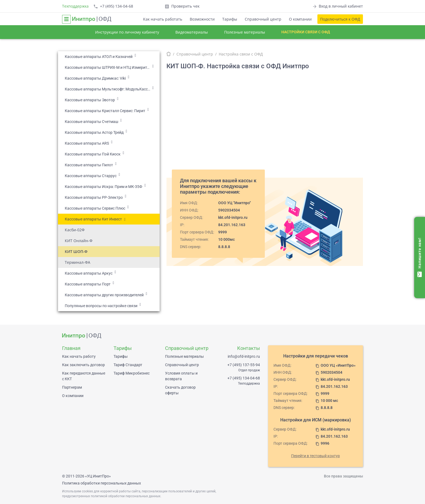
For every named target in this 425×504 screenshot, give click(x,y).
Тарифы (230, 19)
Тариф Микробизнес (132, 373)
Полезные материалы (245, 32)
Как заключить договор (83, 365)
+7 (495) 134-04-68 (244, 378)
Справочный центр (263, 19)
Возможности (202, 19)
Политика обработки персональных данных (102, 483)
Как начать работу (79, 356)
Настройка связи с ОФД (241, 54)
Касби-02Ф (75, 230)
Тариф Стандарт (128, 365)
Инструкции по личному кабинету (127, 32)
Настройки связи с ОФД (306, 32)
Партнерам (72, 387)
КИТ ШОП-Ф (76, 251)
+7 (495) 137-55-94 (244, 365)
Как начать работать (163, 19)
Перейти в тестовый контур (315, 456)
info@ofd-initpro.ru (244, 356)
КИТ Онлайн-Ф (79, 241)
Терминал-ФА (78, 262)
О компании (300, 19)
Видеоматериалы (192, 32)
